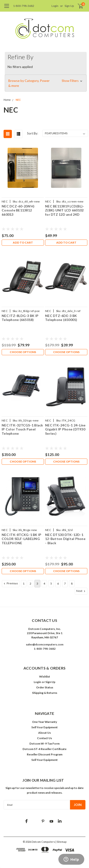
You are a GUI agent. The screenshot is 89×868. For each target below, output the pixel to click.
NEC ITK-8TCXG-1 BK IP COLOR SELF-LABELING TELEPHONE (21, 539)
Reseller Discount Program (45, 754)
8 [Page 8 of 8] (72, 584)
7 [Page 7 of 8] (65, 584)
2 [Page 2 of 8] (30, 584)
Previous (10, 583)
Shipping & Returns (45, 693)
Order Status (45, 687)
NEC (18, 100)
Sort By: (33, 133)
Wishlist (45, 676)
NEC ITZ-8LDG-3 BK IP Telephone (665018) (20, 318)
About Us (44, 733)
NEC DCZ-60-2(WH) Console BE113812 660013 (18, 210)
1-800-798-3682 (24, 6)
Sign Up (69, 6)
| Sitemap (61, 842)
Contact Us (44, 738)
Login (55, 6)
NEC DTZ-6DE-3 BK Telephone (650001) (61, 318)
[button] (46, 83)
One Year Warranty (44, 722)
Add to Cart (23, 242)
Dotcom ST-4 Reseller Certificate (44, 749)
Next (81, 591)
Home (7, 100)
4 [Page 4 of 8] (44, 584)
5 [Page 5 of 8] (51, 584)
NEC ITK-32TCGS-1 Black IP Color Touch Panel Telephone (22, 429)
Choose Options (23, 352)
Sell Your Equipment (44, 727)
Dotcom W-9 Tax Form (44, 744)
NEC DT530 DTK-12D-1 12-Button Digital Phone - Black (65, 539)
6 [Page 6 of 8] (58, 584)
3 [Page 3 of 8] (37, 584)
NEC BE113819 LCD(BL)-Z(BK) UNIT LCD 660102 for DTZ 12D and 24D (65, 210)
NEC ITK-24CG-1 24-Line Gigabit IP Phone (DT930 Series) (65, 429)
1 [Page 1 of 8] (24, 584)
